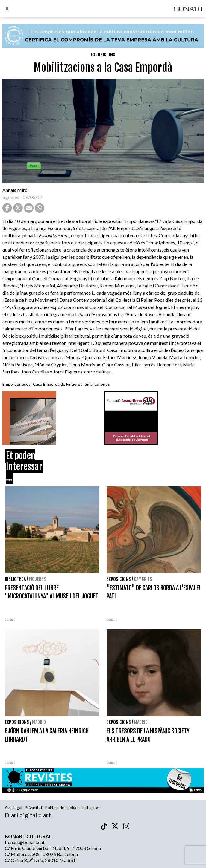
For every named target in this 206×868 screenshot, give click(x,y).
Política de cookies (62, 807)
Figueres (37, 579)
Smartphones (97, 384)
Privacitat (34, 807)
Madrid (39, 722)
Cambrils (143, 579)
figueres (11, 197)
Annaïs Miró (15, 190)
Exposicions (103, 55)
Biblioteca (15, 579)
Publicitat (91, 807)
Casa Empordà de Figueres (58, 384)
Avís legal (13, 807)
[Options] (7, 9)
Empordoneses (16, 384)
